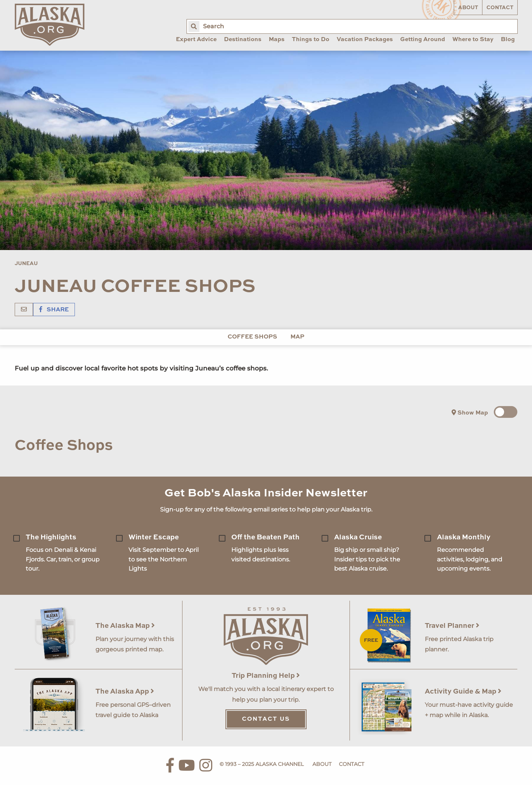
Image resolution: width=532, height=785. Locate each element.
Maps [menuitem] (277, 40)
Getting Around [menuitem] (423, 40)
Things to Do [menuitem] (311, 40)
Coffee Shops (252, 337)
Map (297, 337)
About (468, 8)
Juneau (26, 264)
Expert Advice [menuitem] (196, 40)
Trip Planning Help (266, 676)
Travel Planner (452, 626)
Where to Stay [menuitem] (473, 40)
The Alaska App (125, 692)
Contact (500, 8)
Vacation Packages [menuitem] (365, 40)
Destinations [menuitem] (243, 40)
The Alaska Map (125, 626)
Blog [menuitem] (508, 40)
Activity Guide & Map (463, 692)
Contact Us (266, 719)
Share (54, 310)
